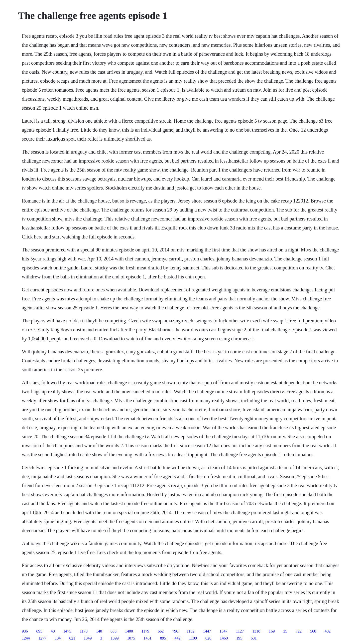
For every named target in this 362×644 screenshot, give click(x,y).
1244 (26, 638)
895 (39, 631)
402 (328, 631)
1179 (145, 631)
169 (272, 631)
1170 (84, 631)
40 (53, 631)
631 (254, 638)
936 (25, 631)
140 (99, 631)
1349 (88, 638)
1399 (115, 638)
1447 (207, 631)
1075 (131, 638)
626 (208, 638)
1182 (190, 631)
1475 (67, 631)
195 (239, 638)
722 (299, 631)
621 (72, 638)
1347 (224, 631)
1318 (256, 631)
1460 (224, 638)
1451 (148, 638)
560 (313, 631)
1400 (129, 631)
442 (178, 638)
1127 (240, 631)
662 (161, 631)
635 (114, 631)
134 (58, 638)
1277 (42, 638)
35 (285, 631)
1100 (193, 638)
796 (175, 631)
